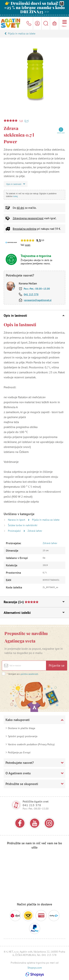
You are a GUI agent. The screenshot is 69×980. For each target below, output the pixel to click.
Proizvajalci (15, 531)
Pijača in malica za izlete (22, 34)
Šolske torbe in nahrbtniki (23, 525)
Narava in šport (17, 520)
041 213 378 (31, 294)
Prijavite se (57, 665)
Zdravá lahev (35, 531)
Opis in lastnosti (34, 315)
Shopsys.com (35, 968)
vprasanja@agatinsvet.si (38, 300)
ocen (28, 245)
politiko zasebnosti (29, 674)
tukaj (15, 196)
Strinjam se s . (23, 674)
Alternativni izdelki (34, 613)
